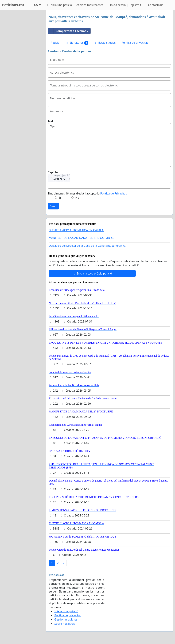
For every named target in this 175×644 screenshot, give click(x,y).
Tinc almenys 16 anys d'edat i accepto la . (87, 193)
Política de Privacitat (113, 193)
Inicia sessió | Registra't (123, 5)
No (77, 198)
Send (53, 206)
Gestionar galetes (66, 619)
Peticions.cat (13, 5)
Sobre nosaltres (65, 624)
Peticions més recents (89, 5)
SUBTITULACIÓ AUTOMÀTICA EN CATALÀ (76, 230)
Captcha (53, 172)
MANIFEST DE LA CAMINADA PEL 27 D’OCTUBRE (81, 238)
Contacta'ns (154, 5)
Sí (60, 198)
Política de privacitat (135, 43)
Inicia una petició (59, 5)
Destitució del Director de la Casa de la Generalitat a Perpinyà (87, 246)
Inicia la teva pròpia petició (92, 273)
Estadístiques (105, 43)
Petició (55, 43)
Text (50, 121)
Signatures (77, 43)
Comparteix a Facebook (68, 31)
